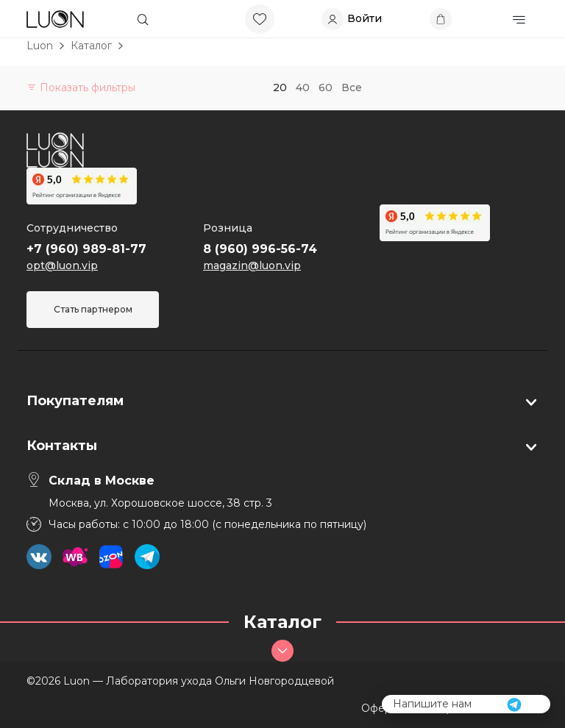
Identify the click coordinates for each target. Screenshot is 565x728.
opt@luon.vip (62, 265)
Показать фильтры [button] (81, 88)
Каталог (91, 46)
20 (280, 88)
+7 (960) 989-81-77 (86, 249)
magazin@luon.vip (252, 265)
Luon (40, 46)
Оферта (382, 708)
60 (326, 88)
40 (303, 88)
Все (352, 88)
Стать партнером (93, 309)
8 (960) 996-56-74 (260, 249)
